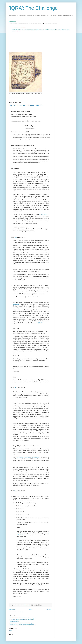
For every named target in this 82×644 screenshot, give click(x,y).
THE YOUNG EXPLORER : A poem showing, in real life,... (23, 625)
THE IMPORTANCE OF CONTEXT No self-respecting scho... (24, 618)
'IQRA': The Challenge (33, 8)
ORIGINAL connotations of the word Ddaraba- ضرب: (22, 623)
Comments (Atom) (19, 612)
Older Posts (49, 610)
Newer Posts (12, 610)
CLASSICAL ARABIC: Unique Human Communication (22, 620)
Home (31, 610)
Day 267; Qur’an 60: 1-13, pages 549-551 (26, 105)
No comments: (27, 605)
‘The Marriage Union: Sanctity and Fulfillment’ (29, 457)
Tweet (10, 631)
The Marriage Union (14, 621)
